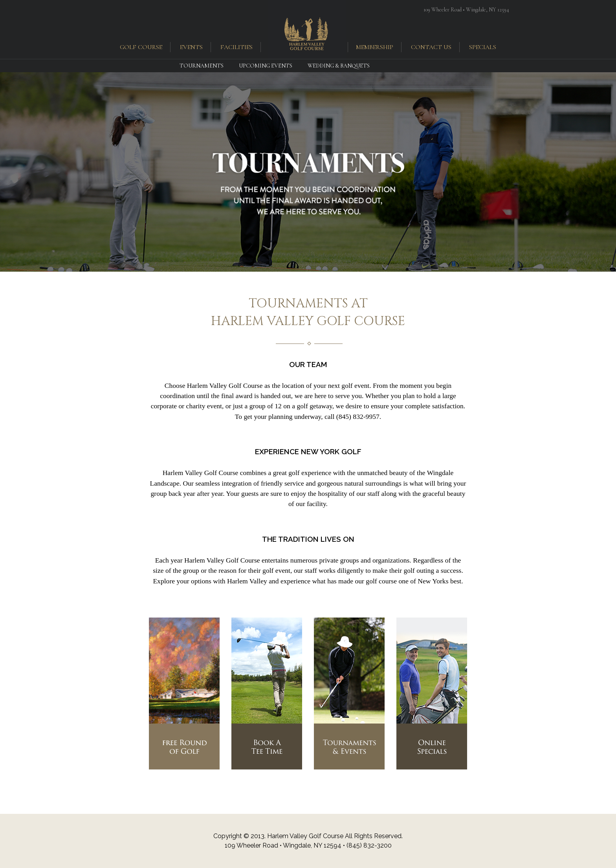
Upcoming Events (266, 66)
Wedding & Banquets (339, 66)
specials (483, 47)
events (191, 47)
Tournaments (202, 66)
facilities (236, 47)
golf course (141, 47)
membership (375, 47)
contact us (431, 47)
